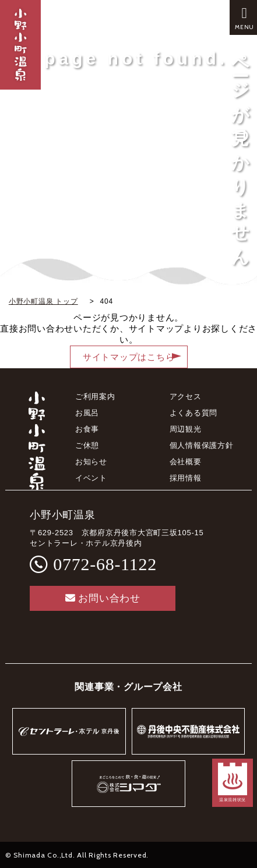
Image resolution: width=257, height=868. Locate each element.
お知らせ (91, 462)
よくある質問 (194, 413)
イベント (91, 478)
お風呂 (87, 413)
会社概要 (186, 462)
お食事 (87, 429)
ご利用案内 (95, 396)
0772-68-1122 (105, 564)
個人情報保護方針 (202, 445)
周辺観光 (186, 429)
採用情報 (186, 478)
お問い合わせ (103, 598)
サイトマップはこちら (129, 357)
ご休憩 (87, 445)
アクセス (186, 396)
